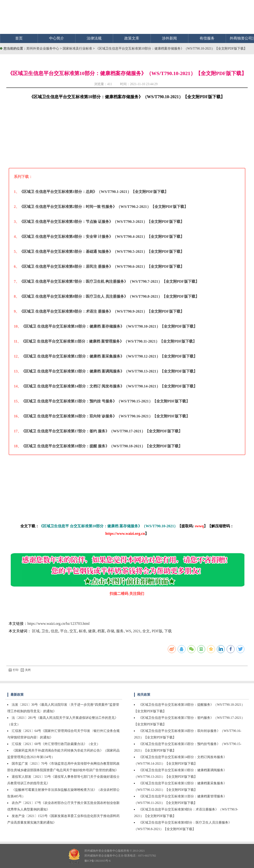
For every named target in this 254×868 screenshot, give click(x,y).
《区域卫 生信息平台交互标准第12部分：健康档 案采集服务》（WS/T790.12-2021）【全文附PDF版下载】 (109, 356)
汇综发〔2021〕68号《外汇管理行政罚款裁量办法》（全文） (56, 744)
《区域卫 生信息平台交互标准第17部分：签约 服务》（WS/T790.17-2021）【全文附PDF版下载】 (102, 431)
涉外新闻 (169, 38)
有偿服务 (207, 38)
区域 (36, 631)
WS (128, 631)
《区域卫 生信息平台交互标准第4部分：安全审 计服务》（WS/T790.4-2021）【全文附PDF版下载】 (102, 237)
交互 (73, 631)
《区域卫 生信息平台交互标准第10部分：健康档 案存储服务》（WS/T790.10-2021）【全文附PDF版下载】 (109, 326)
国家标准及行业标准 (78, 49)
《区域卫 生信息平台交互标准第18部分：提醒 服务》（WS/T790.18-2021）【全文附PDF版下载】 (102, 446)
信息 (54, 631)
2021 (137, 631)
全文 (146, 631)
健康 (92, 631)
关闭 (26, 670)
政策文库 (132, 38)
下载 (168, 631)
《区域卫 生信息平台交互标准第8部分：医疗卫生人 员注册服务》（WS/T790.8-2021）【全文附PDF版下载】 (109, 296)
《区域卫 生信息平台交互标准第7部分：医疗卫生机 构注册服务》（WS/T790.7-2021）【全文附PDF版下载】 (109, 281)
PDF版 (157, 631)
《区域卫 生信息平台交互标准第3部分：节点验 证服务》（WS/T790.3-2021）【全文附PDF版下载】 (102, 222)
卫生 (45, 631)
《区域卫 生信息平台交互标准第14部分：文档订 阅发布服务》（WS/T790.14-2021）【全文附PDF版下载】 (109, 386)
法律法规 (94, 38)
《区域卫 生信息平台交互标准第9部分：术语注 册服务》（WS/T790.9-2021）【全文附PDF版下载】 (102, 311)
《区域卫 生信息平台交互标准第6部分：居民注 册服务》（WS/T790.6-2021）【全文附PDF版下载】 (102, 266)
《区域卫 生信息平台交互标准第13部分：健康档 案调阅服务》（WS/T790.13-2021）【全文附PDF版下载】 (109, 371)
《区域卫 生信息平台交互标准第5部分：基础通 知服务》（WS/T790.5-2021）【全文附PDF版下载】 (102, 251)
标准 (82, 631)
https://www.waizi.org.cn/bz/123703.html (58, 624)
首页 (19, 38)
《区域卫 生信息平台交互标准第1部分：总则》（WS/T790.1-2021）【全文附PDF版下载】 (94, 192)
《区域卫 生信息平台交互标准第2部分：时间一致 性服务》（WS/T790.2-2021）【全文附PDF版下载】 (104, 207)
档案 (101, 631)
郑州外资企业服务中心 (43, 49)
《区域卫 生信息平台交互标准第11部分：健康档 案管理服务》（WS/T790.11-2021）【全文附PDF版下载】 (109, 341)
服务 (120, 631)
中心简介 (57, 38)
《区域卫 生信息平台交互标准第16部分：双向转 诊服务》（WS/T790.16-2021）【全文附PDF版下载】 (105, 416)
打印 (14, 670)
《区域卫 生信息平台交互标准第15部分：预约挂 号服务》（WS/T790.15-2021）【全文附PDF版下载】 (105, 401)
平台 (64, 631)
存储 (111, 631)
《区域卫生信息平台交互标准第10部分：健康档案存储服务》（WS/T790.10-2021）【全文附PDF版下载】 (171, 49)
